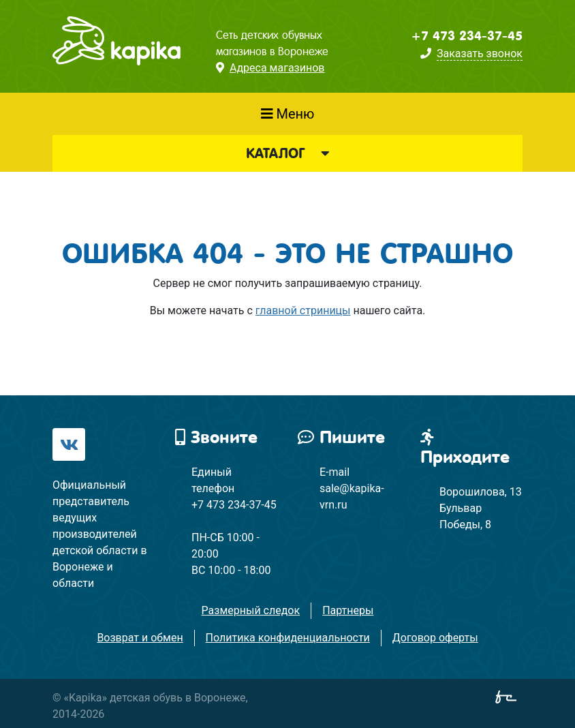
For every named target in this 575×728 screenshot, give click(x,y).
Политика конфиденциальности (288, 638)
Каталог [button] (287, 153)
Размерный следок (251, 610)
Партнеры (348, 610)
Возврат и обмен (140, 638)
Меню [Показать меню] (288, 114)
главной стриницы (303, 310)
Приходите (465, 448)
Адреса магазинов (277, 68)
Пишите (341, 437)
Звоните (216, 437)
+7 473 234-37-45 (467, 36)
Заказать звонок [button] (480, 54)
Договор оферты (435, 638)
